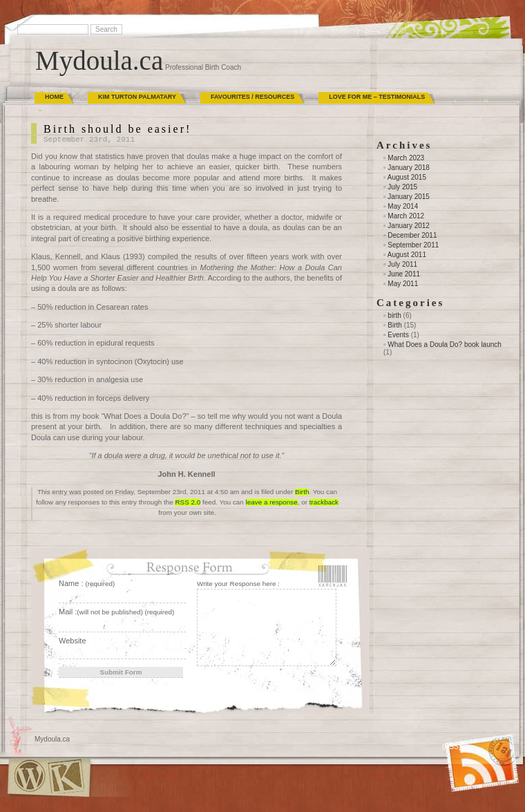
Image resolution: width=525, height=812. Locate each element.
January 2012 (409, 226)
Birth (302, 492)
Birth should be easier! (117, 129)
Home (54, 97)
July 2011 (402, 264)
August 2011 (407, 255)
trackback (324, 502)
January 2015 (409, 197)
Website (73, 641)
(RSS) (451, 747)
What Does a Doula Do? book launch (445, 344)
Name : (87, 583)
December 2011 (412, 235)
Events (398, 335)
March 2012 (406, 216)
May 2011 (403, 284)
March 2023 (406, 158)
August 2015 (407, 177)
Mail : (116, 612)
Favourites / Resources (252, 97)
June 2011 (404, 274)
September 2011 (413, 245)
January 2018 (409, 168)
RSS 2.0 (188, 502)
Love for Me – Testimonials (377, 97)
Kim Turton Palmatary (137, 97)
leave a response (272, 502)
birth (394, 315)
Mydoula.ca (99, 60)
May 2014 (403, 206)
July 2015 (402, 187)
